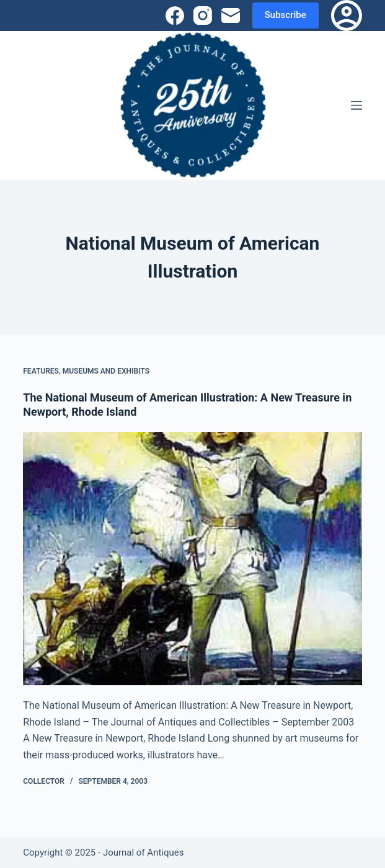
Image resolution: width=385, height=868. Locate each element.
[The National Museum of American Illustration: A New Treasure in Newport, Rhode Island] (192, 559)
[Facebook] (175, 15)
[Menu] (356, 105)
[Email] (231, 15)
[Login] (347, 15)
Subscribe (285, 15)
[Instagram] (203, 15)
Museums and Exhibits (106, 371)
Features (41, 371)
